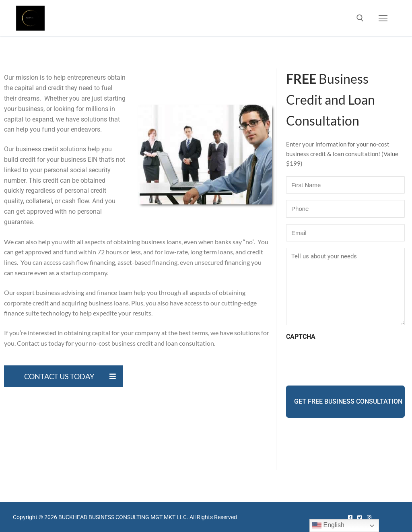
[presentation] (347, 361)
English (328, 526)
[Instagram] (369, 518)
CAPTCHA (301, 337)
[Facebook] (350, 518)
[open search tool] (360, 18)
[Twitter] (359, 518)
